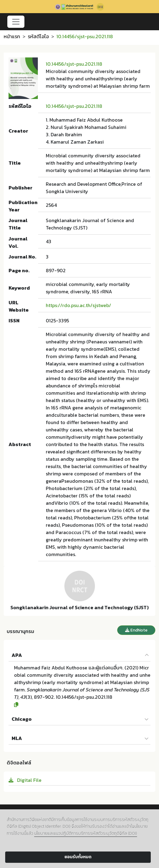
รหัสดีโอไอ (38, 36)
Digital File (25, 780)
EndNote (136, 630)
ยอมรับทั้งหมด (78, 857)
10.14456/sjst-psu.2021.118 (74, 64)
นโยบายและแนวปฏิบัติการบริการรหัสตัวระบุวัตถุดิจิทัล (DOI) (86, 833)
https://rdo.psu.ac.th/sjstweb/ (78, 305)
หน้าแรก (12, 36)
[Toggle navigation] (16, 22)
